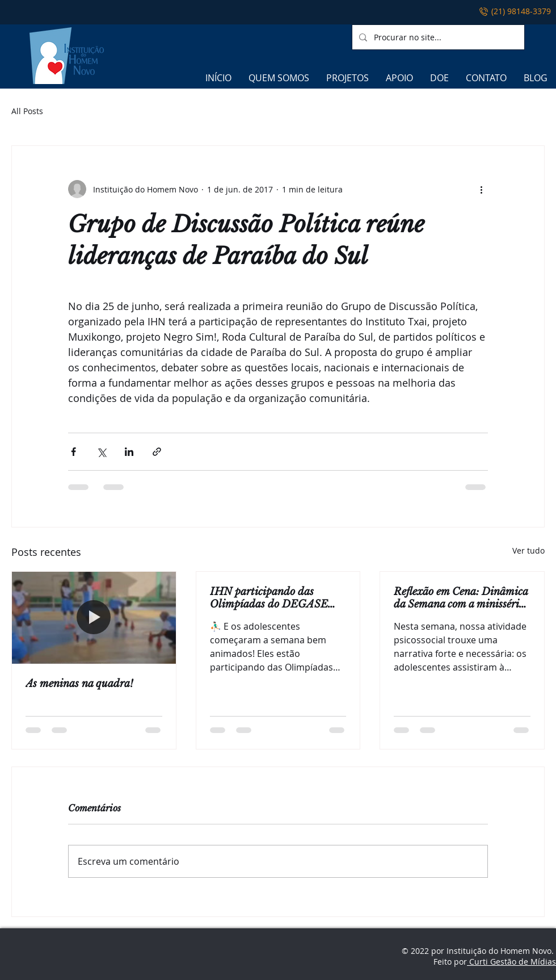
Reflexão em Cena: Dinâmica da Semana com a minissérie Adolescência (461, 598)
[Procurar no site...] (437, 37)
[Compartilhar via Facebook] (73, 452)
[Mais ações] (481, 189)
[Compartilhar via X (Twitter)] (101, 452)
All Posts (27, 111)
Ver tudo (528, 550)
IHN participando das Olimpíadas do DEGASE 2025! (269, 598)
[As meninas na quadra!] (94, 618)
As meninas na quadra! (79, 684)
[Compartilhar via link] (157, 452)
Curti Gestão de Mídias (511, 962)
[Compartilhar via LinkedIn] (129, 452)
